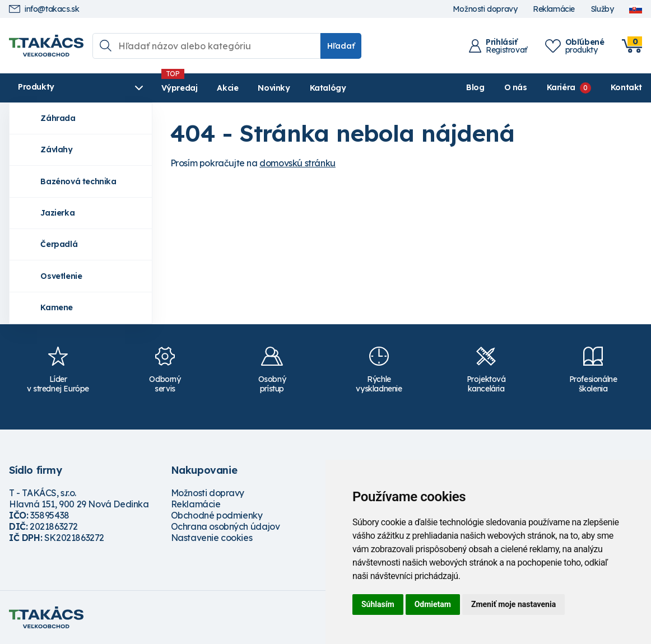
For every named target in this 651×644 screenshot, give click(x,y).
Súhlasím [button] (378, 604)
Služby (602, 9)
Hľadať (341, 46)
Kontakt (626, 87)
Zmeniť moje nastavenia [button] (513, 604)
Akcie (227, 88)
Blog (475, 87)
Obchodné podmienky (217, 515)
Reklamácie (554, 9)
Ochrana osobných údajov (225, 526)
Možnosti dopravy (485, 9)
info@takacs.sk (44, 9)
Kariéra (561, 87)
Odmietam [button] (433, 604)
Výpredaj (180, 88)
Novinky (274, 88)
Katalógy (328, 88)
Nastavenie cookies (212, 538)
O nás (516, 87)
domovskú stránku (297, 163)
